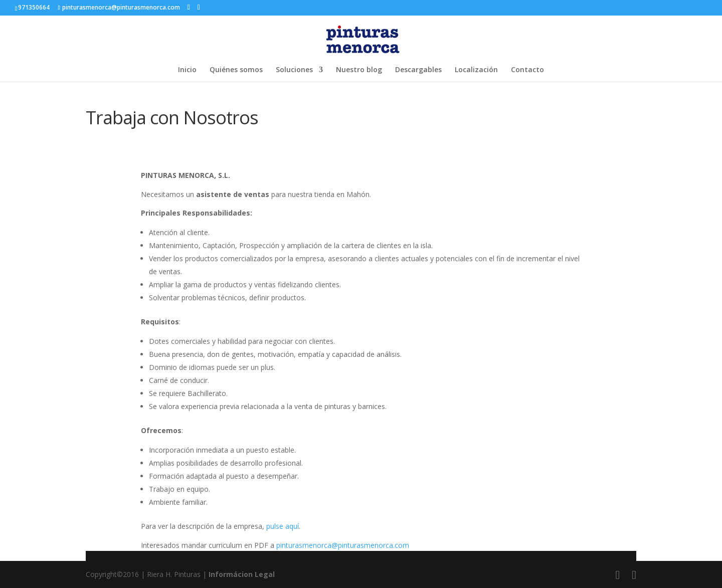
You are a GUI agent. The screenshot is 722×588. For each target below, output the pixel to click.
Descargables (418, 70)
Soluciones (294, 70)
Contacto (527, 70)
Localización (476, 70)
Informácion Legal (242, 574)
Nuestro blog (359, 70)
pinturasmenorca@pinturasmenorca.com (343, 545)
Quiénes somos (236, 70)
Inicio (187, 70)
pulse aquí (283, 526)
